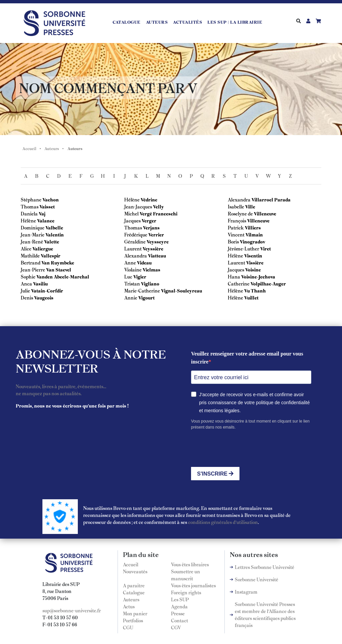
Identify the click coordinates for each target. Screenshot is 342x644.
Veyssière (153, 248)
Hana (234, 276)
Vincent (236, 234)
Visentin (253, 255)
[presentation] (242, 449)
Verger (149, 220)
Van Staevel (59, 269)
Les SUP (180, 599)
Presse (178, 613)
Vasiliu (40, 283)
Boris (234, 241)
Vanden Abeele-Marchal (63, 276)
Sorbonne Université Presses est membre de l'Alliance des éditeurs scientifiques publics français (265, 614)
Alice (26, 248)
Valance (46, 220)
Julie (25, 290)
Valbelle (54, 227)
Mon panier (135, 613)
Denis (27, 297)
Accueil (29, 148)
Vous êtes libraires (190, 564)
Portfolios (133, 620)
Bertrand (31, 262)
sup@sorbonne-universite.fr (72, 610)
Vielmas (151, 269)
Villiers (253, 227)
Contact (180, 620)
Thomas (30, 206)
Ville (250, 206)
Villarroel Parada (271, 199)
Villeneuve (265, 213)
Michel (131, 213)
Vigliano (150, 283)
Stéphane (31, 199)
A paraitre (134, 585)
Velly (158, 206)
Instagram (246, 592)
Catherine (239, 283)
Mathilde (30, 255)
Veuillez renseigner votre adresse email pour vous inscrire (247, 358)
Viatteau (157, 255)
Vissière (255, 262)
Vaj (42, 213)
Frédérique (136, 234)
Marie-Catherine (142, 290)
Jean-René (32, 241)
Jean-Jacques (138, 206)
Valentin (55, 234)
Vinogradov (252, 241)
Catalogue (127, 22)
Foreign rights (186, 592)
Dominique (33, 227)
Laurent (133, 248)
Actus (129, 606)
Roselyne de (240, 213)
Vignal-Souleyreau (182, 290)
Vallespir (51, 255)
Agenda (179, 606)
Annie (131, 297)
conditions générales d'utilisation (223, 522)
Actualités (188, 22)
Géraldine (135, 241)
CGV (176, 627)
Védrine (149, 199)
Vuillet (251, 297)
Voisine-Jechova (258, 276)
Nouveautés (135, 571)
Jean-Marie (33, 234)
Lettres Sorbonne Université (265, 567)
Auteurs (157, 22)
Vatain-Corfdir (47, 290)
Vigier (140, 276)
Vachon (51, 199)
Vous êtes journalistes (193, 585)
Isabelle (236, 206)
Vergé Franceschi (158, 213)
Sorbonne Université (256, 579)
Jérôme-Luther (243, 248)
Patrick (236, 227)
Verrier (156, 234)
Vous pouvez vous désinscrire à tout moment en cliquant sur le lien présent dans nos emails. (250, 424)
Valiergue (43, 248)
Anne (130, 262)
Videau (144, 262)
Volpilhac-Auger (268, 283)
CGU (128, 627)
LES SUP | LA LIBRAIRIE (235, 22)
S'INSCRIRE (215, 474)
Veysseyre (158, 241)
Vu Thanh (255, 290)
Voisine (253, 269)
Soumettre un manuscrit (186, 575)
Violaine (133, 269)
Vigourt (146, 297)
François (237, 220)
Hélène (28, 220)
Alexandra (136, 255)
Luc (128, 276)
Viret (266, 248)
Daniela (29, 213)
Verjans (151, 227)
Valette (52, 241)
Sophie (28, 276)
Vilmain (254, 234)
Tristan (132, 283)
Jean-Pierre (33, 269)
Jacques (132, 220)
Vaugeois (44, 297)
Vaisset (47, 206)
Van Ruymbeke (58, 262)
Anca (26, 283)
